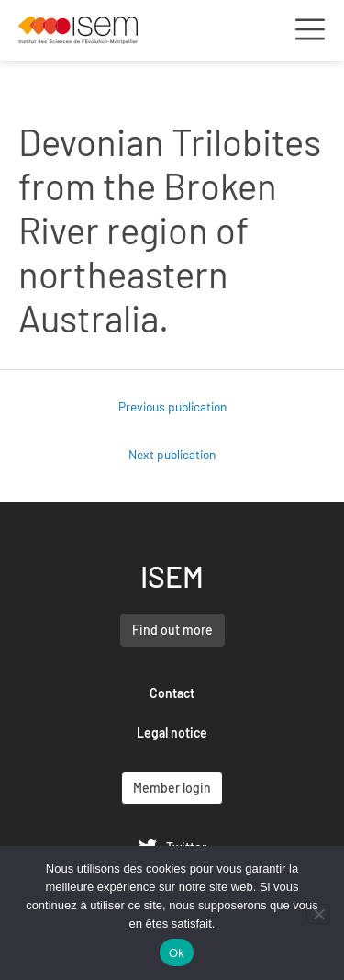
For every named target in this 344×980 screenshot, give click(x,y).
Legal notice (172, 732)
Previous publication (172, 406)
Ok (177, 953)
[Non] (318, 914)
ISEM (172, 576)
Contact (172, 693)
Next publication (172, 454)
